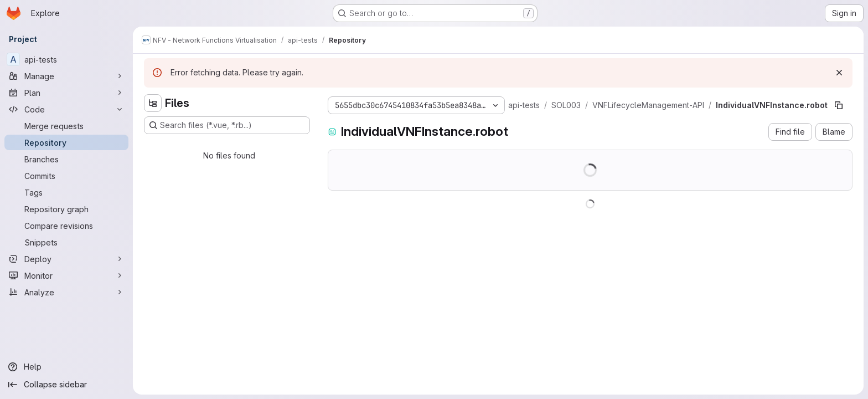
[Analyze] (66, 292)
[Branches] (66, 159)
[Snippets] (66, 242)
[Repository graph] (66, 209)
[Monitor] (66, 275)
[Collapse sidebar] (66, 385)
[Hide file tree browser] (153, 103)
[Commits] (66, 176)
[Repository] (66, 142)
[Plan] (66, 93)
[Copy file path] (839, 105)
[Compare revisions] (66, 226)
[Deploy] (66, 259)
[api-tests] (66, 59)
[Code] (66, 109)
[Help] (66, 367)
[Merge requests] (66, 126)
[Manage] (66, 76)
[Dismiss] (839, 73)
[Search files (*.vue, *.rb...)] (227, 125)
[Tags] (66, 192)
